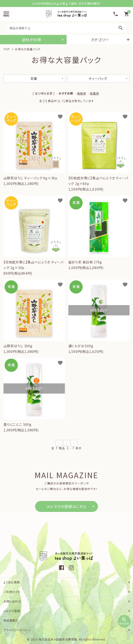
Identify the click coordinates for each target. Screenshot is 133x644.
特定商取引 (11, 620)
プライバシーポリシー (17, 630)
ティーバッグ (98, 78)
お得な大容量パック (28, 49)
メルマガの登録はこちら (66, 506)
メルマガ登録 (12, 611)
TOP (7, 49)
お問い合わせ (12, 601)
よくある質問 (12, 582)
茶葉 (34, 78)
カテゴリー (100, 40)
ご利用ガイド (12, 592)
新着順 (94, 93)
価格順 (81, 93)
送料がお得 (32, 40)
